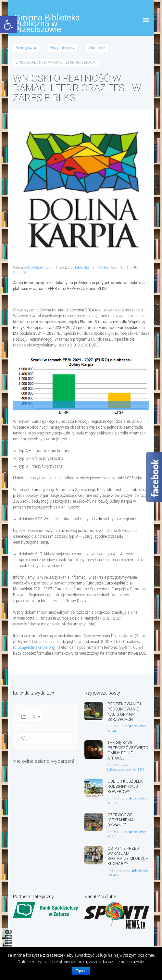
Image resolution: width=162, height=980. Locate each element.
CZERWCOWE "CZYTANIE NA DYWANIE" (121, 820)
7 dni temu (114, 798)
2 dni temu (114, 726)
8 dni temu (114, 832)
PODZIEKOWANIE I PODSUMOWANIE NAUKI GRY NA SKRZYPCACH (124, 712)
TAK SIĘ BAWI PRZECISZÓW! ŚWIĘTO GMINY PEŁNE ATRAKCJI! (128, 750)
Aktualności (97, 48)
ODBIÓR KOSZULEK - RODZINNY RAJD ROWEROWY (126, 786)
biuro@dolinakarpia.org (34, 647)
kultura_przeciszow (120, 770)
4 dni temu (114, 765)
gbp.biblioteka (79, 267)
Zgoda (81, 971)
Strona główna (26, 48)
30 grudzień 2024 (39, 267)
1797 (134, 267)
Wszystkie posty (62, 48)
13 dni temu (115, 871)
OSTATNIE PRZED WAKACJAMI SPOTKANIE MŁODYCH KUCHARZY (128, 856)
